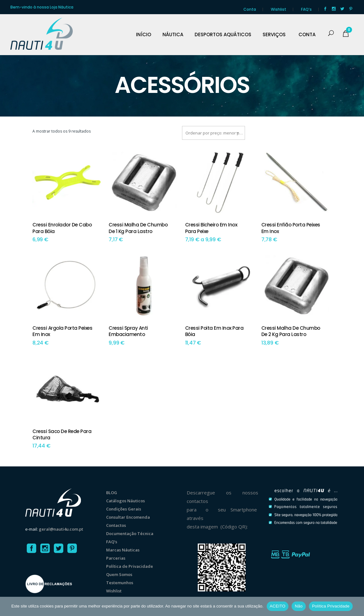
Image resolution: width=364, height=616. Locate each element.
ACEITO (278, 606)
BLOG (112, 493)
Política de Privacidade (130, 566)
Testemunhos (120, 583)
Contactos (116, 525)
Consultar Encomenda (128, 517)
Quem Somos (119, 574)
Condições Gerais (124, 509)
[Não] (356, 606)
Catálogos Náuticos (125, 501)
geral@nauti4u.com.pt (61, 529)
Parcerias (116, 558)
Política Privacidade (331, 606)
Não (299, 606)
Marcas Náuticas (123, 550)
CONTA (307, 35)
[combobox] (213, 133)
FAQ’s (306, 9)
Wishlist (279, 9)
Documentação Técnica (130, 533)
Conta (250, 9)
